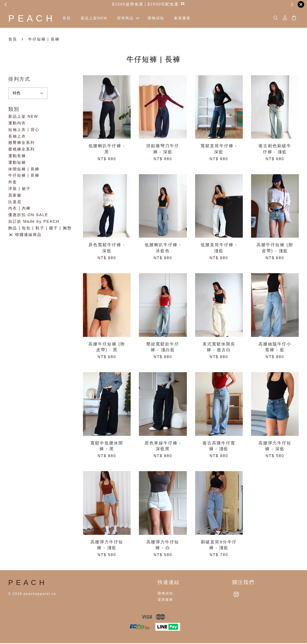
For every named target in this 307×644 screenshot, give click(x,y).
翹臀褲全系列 (21, 144)
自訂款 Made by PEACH (34, 222)
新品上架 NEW (23, 117)
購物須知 (163, 19)
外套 (13, 183)
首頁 (74, 19)
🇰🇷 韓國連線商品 (25, 235)
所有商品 (135, 19)
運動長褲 (17, 157)
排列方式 (19, 80)
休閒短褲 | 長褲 (24, 170)
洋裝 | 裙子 (19, 189)
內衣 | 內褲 (19, 209)
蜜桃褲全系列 (21, 150)
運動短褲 (17, 163)
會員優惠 (189, 19)
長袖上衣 (17, 137)
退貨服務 (165, 600)
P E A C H (34, 19)
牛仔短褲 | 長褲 (24, 176)
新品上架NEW (101, 19)
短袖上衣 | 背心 (24, 130)
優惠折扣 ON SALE (28, 216)
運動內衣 (17, 124)
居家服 (15, 196)
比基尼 (15, 203)
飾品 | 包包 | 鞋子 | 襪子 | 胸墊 (40, 229)
